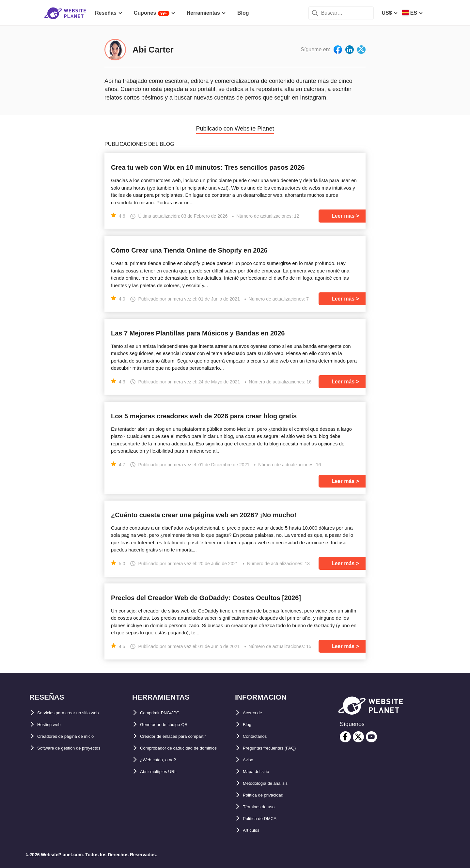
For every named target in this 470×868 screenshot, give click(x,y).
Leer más (343, 216)
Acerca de (255, 713)
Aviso (250, 760)
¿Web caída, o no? (163, 772)
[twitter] (358, 737)
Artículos (254, 830)
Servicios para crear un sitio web (78, 713)
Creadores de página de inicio (74, 736)
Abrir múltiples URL (164, 783)
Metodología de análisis (272, 783)
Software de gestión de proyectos (79, 748)
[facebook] (345, 737)
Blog (249, 725)
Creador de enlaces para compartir (183, 736)
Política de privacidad (270, 795)
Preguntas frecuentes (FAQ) (277, 748)
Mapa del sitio (260, 772)
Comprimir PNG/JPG (165, 713)
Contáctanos (259, 736)
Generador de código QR (171, 725)
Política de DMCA (264, 819)
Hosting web (53, 725)
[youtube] (371, 737)
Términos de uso (264, 807)
